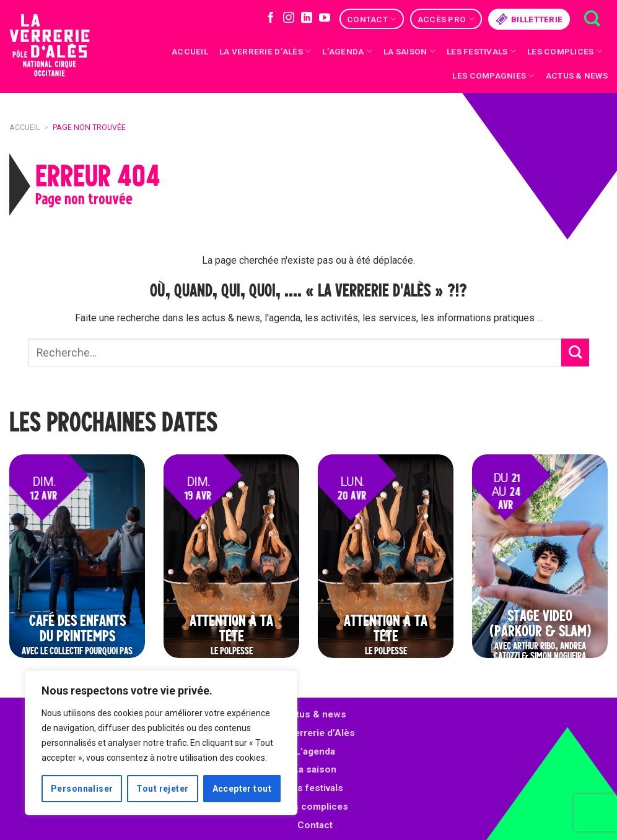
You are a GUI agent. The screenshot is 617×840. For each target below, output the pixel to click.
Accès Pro (446, 19)
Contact (371, 19)
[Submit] (575, 353)
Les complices (565, 51)
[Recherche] (592, 19)
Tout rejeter (162, 789)
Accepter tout (242, 789)
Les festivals (481, 51)
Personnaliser (82, 789)
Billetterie (529, 19)
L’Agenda (347, 51)
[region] (161, 743)
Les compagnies (493, 76)
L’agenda (315, 751)
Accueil (190, 51)
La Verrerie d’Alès (265, 51)
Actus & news (577, 76)
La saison (409, 51)
